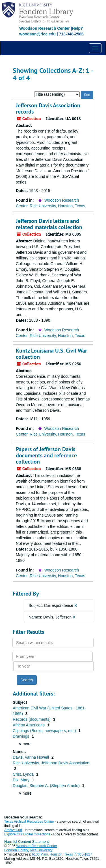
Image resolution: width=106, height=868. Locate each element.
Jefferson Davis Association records (48, 108)
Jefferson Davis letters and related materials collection (49, 224)
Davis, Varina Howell (31, 757)
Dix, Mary (22, 780)
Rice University (41, 850)
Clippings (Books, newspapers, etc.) (45, 731)
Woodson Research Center (45, 28)
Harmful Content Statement (27, 842)
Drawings (21, 736)
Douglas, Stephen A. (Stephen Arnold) (47, 786)
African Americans (29, 725)
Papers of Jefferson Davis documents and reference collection (46, 455)
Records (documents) (32, 719)
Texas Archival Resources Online (29, 822)
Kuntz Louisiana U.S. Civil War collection (51, 354)
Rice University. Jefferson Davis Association (51, 763)
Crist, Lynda (24, 774)
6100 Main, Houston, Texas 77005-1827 (62, 854)
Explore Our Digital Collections (27, 834)
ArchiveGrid (13, 830)
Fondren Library (16, 850)
